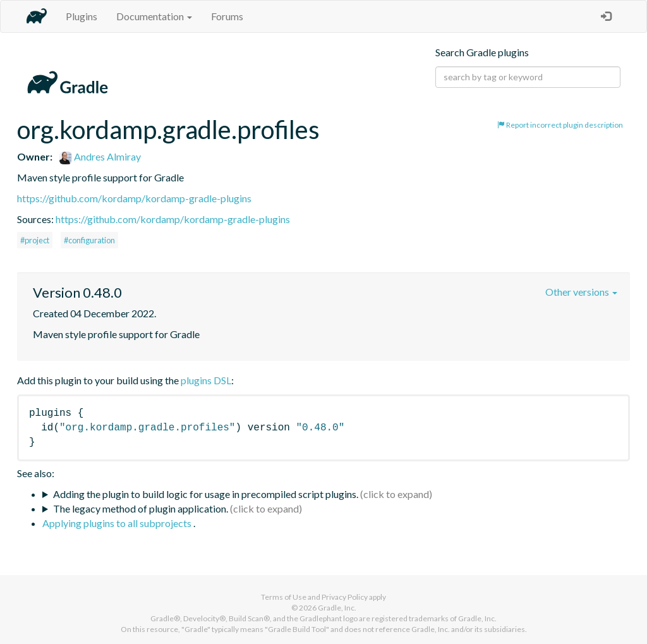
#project (35, 240)
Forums (227, 16)
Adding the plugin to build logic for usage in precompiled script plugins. (206, 494)
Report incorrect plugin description (560, 125)
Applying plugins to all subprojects (118, 523)
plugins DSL (206, 380)
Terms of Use (284, 597)
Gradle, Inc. (337, 608)
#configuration (89, 240)
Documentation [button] (154, 16)
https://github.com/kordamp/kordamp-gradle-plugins (134, 198)
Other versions (581, 292)
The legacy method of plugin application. (141, 508)
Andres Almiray (100, 156)
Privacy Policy (345, 597)
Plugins (82, 16)
